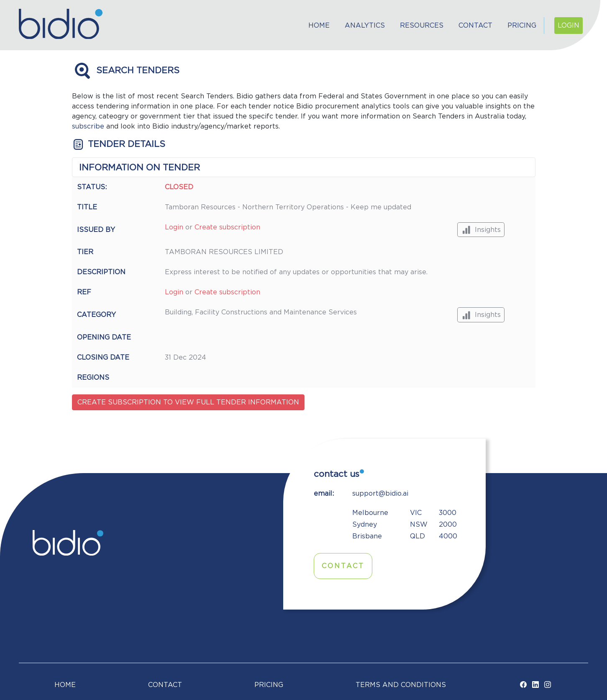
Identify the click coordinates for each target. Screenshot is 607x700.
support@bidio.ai (380, 494)
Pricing (522, 26)
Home (319, 26)
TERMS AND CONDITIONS (401, 685)
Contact (475, 26)
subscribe (88, 126)
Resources (422, 26)
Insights (481, 230)
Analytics (365, 26)
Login (569, 26)
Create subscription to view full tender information (188, 402)
